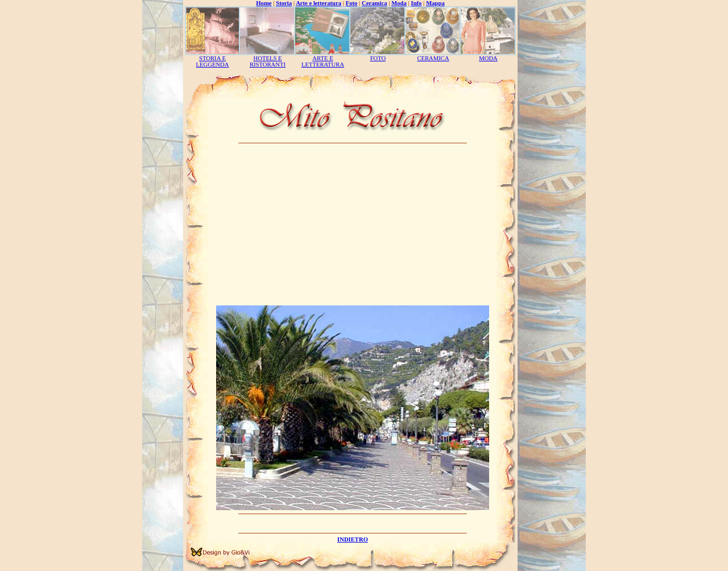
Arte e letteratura (318, 3)
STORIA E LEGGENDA (212, 61)
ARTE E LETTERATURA (323, 61)
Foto (352, 3)
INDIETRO (353, 539)
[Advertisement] (353, 226)
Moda (399, 3)
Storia (284, 3)
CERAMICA (433, 58)
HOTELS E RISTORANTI (268, 61)
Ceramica (374, 3)
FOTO (378, 58)
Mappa (435, 3)
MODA (488, 58)
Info (417, 3)
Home (264, 3)
